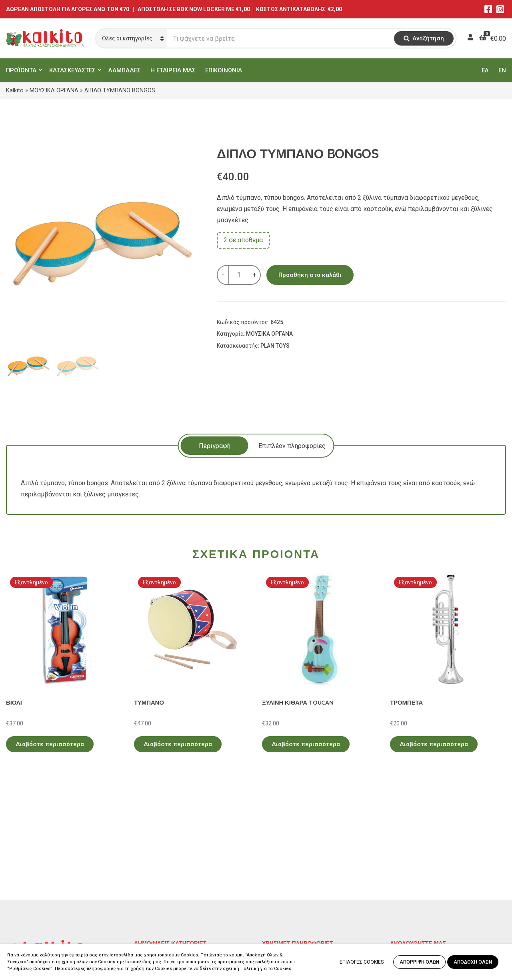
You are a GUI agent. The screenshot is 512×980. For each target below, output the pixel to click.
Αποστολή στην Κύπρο (295, 892)
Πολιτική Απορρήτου (292, 857)
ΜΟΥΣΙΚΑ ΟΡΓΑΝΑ (54, 90)
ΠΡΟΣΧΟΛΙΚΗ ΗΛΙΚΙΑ (165, 869)
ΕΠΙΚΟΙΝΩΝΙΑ (224, 70)
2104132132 (24, 923)
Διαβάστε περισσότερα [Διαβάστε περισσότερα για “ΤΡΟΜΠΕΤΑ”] (434, 744)
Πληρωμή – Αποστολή (294, 880)
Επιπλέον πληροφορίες (292, 446)
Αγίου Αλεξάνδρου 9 (35, 875)
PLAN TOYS (275, 346)
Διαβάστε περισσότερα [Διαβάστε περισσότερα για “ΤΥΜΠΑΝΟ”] (178, 744)
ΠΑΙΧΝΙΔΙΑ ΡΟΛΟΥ (161, 880)
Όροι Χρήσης (280, 869)
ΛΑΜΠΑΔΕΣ (125, 70)
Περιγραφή (215, 446)
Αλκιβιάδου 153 (29, 913)
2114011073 (24, 885)
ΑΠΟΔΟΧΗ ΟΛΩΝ (473, 962)
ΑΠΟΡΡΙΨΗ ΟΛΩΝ (419, 962)
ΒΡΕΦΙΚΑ (147, 892)
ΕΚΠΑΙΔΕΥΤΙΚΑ (156, 857)
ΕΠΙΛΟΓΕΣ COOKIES (362, 962)
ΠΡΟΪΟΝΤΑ (21, 70)
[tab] (215, 446)
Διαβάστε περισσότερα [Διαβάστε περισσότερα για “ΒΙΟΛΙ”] (50, 744)
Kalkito (15, 90)
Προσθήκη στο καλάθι (310, 275)
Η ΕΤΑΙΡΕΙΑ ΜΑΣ (173, 70)
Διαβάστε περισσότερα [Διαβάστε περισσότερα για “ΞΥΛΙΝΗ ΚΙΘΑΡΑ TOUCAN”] (306, 744)
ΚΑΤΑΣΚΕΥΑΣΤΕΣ (72, 70)
